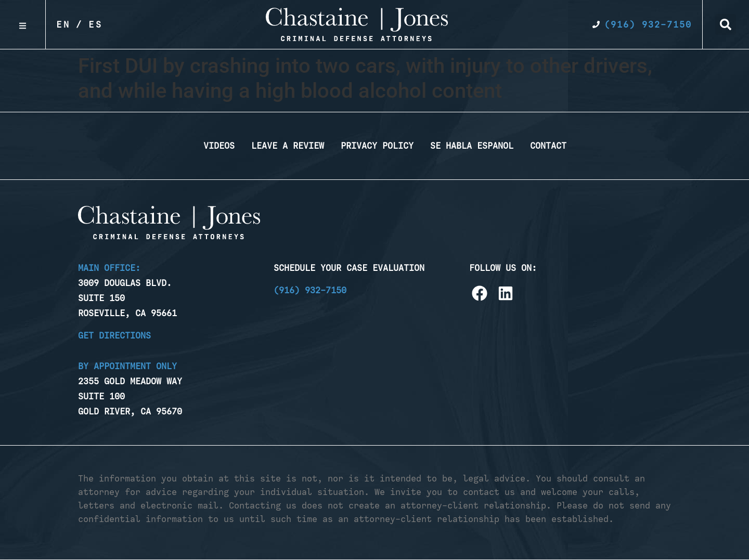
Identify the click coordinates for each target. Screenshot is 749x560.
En (63, 24)
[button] (726, 24)
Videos (219, 146)
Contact (548, 146)
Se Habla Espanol (472, 146)
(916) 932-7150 (310, 290)
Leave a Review (288, 146)
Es (96, 24)
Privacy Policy (377, 146)
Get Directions (114, 335)
